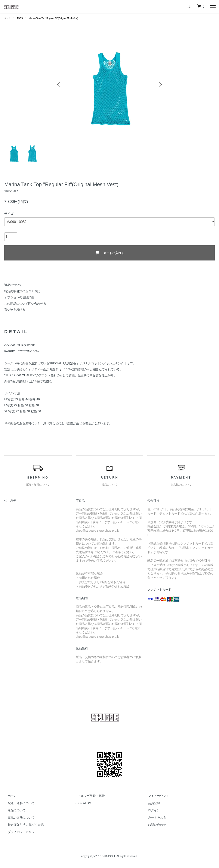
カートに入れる (110, 253)
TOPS (21, 18)
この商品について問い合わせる (25, 304)
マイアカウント (155, 796)
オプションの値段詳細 (19, 297)
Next (160, 85)
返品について (13, 285)
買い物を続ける (15, 310)
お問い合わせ (154, 825)
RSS (78, 803)
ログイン (151, 810)
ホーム (8, 18)
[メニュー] (213, 6)
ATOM (87, 803)
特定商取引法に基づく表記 (22, 291)
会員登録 (151, 803)
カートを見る (154, 817)
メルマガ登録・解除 (88, 796)
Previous (59, 85)
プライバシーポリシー (19, 832)
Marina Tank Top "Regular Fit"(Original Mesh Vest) (60, 18)
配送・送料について (18, 803)
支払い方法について (18, 817)
